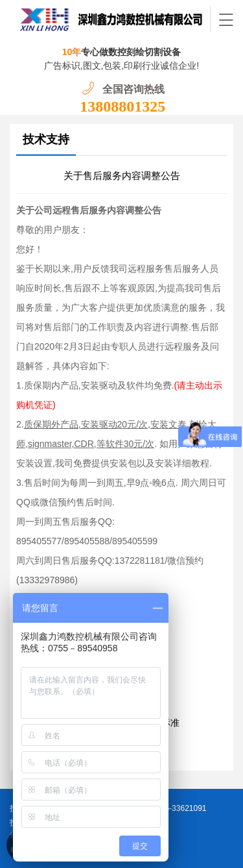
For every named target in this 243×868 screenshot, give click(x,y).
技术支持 (46, 139)
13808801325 (122, 106)
